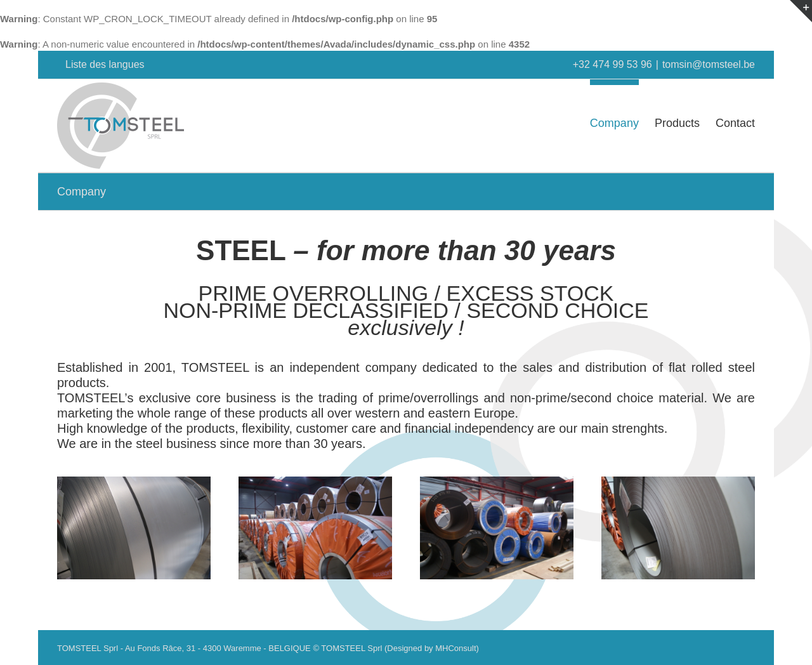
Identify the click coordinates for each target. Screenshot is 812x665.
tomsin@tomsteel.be (709, 64)
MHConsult (455, 648)
